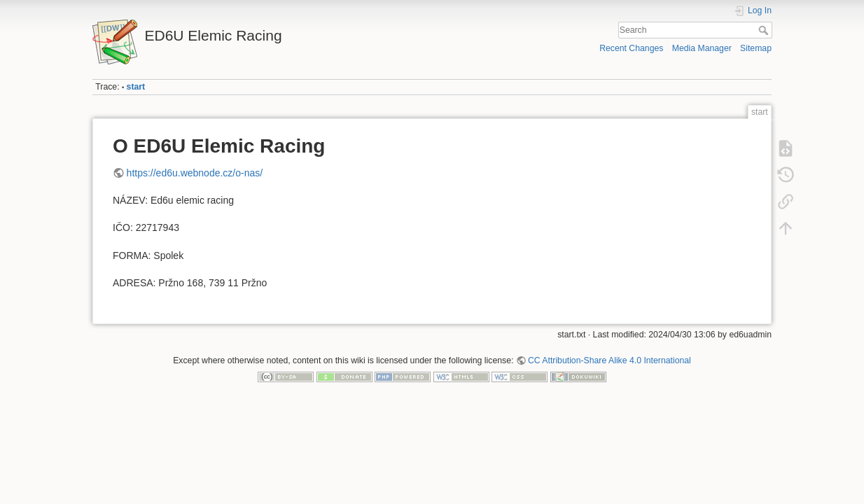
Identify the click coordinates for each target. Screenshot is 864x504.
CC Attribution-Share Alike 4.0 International (609, 360)
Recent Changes (631, 48)
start (136, 87)
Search (765, 30)
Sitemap (756, 48)
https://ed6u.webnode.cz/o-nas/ (195, 173)
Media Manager (702, 48)
